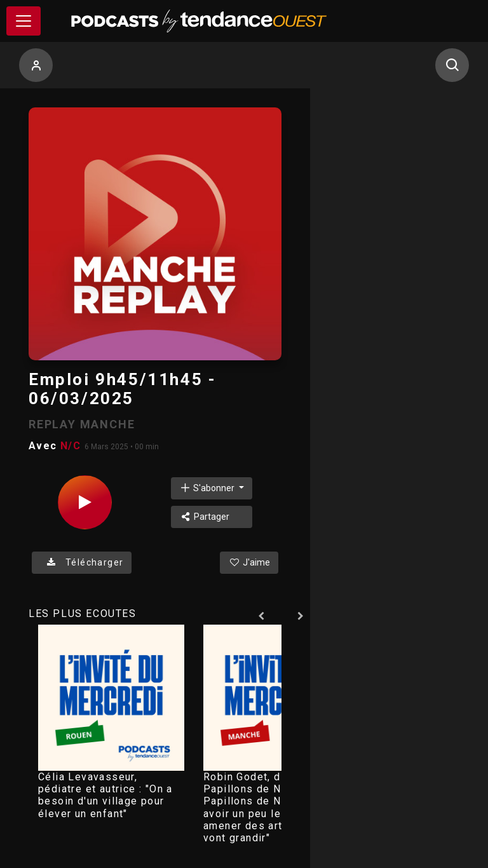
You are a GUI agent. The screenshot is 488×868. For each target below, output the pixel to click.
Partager (204, 517)
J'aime (249, 562)
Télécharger (82, 562)
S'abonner (208, 488)
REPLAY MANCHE (82, 424)
